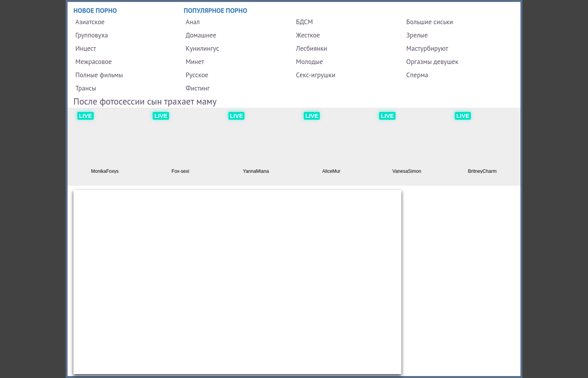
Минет (195, 62)
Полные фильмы (99, 75)
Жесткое (308, 35)
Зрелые (417, 35)
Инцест (86, 48)
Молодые (309, 62)
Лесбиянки (312, 48)
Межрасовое (94, 62)
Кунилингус (203, 48)
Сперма (417, 75)
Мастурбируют (427, 48)
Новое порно (95, 11)
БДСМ (305, 22)
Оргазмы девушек (432, 62)
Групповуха (92, 35)
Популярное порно (216, 11)
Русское (197, 75)
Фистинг (198, 88)
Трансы (86, 88)
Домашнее (201, 35)
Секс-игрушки (316, 75)
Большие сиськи (430, 22)
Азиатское (90, 22)
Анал (193, 22)
